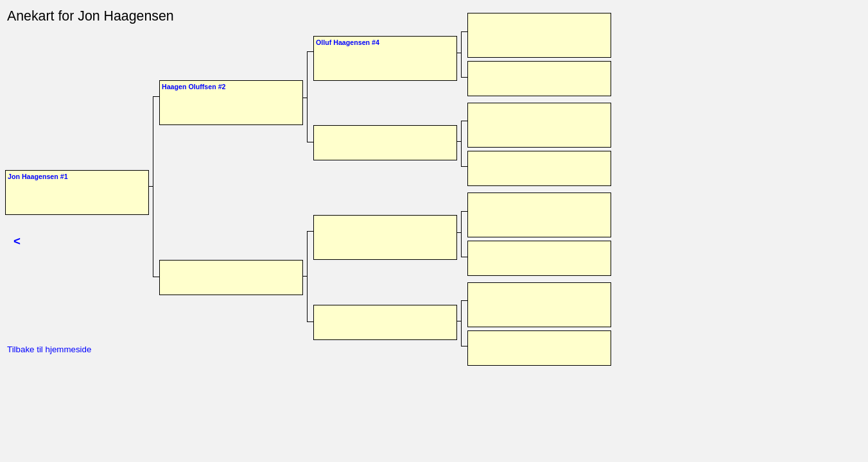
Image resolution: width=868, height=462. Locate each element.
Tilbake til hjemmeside (49, 349)
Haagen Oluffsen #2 (194, 87)
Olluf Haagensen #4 (348, 42)
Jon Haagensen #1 (38, 176)
